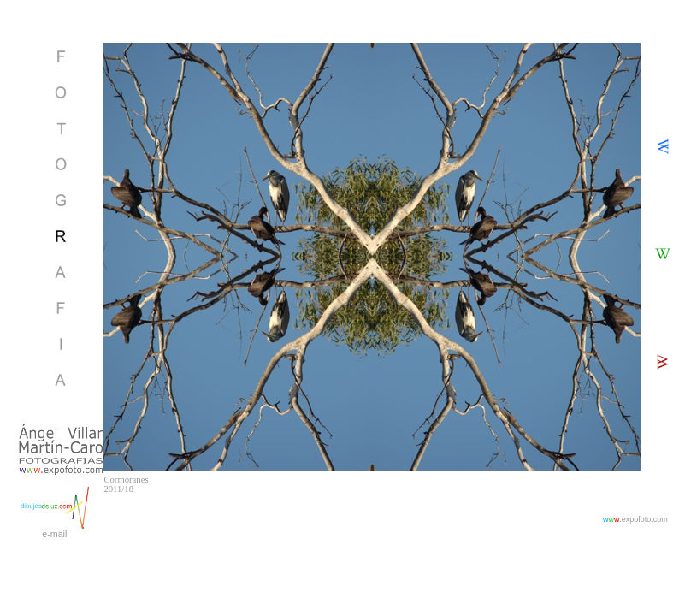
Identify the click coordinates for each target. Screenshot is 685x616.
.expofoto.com (635, 519)
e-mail (54, 534)
